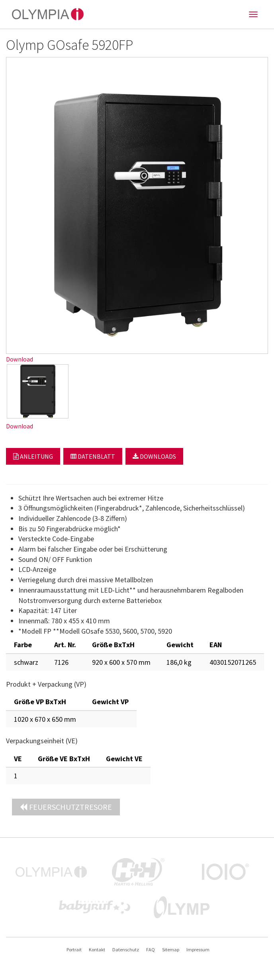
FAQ (151, 950)
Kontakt (97, 950)
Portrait (74, 950)
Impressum (198, 950)
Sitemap (171, 950)
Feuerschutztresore (66, 807)
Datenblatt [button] (93, 456)
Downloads (154, 456)
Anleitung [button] (33, 456)
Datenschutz (126, 950)
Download (20, 359)
